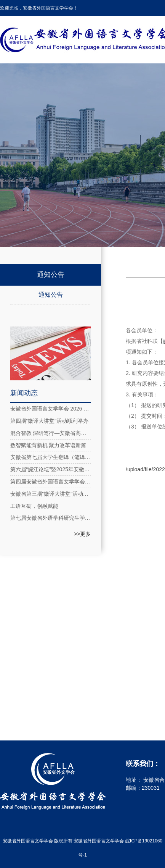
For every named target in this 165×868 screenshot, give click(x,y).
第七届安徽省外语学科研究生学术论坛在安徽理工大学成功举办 (51, 518)
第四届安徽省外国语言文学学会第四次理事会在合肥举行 (51, 482)
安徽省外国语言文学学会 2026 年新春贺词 (51, 409)
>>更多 (82, 534)
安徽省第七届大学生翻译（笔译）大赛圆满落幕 (51, 457)
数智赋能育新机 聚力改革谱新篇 (48, 445)
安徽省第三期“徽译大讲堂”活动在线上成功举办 (51, 494)
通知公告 (51, 295)
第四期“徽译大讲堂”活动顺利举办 (49, 421)
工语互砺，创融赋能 (34, 506)
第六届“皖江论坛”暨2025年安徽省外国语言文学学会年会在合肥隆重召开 (51, 469)
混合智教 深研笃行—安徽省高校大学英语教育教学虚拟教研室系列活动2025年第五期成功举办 (51, 433)
